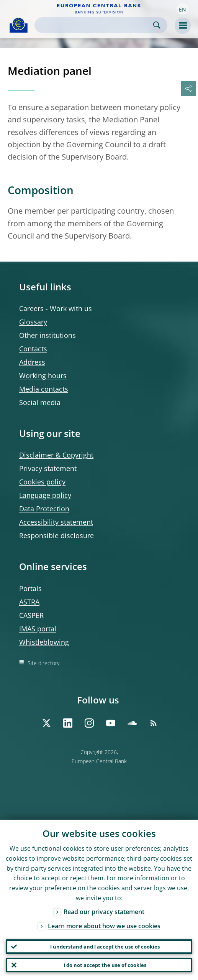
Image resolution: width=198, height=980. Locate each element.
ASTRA (29, 602)
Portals (30, 588)
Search (157, 25)
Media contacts (44, 389)
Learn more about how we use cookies (104, 926)
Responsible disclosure (56, 535)
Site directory (43, 663)
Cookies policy (42, 482)
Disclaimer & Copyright (56, 455)
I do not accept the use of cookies (105, 965)
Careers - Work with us (56, 308)
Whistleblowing (44, 642)
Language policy (45, 495)
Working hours (43, 376)
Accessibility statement (56, 522)
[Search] (95, 25)
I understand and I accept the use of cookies (105, 947)
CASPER (31, 615)
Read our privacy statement (104, 912)
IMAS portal (38, 629)
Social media (40, 402)
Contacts (33, 349)
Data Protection (44, 509)
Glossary (33, 322)
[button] (182, 9)
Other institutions (47, 335)
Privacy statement (48, 468)
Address (32, 362)
